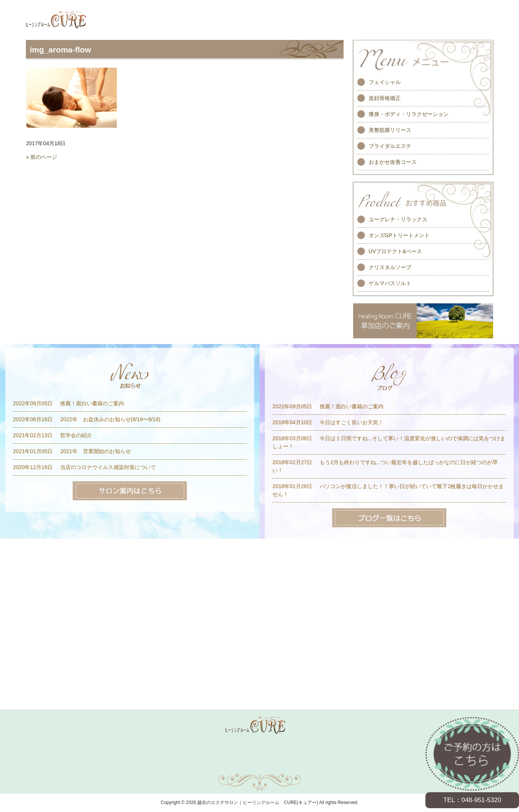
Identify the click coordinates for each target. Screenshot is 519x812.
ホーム (127, 745)
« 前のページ (41, 157)
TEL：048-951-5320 (472, 800)
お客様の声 (300, 745)
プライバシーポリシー (331, 766)
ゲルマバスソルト (390, 283)
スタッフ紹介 (252, 745)
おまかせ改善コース (393, 162)
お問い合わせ (188, 766)
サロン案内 (388, 745)
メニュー (161, 745)
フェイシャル (385, 82)
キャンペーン (204, 745)
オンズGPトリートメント (399, 235)
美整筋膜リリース (390, 130)
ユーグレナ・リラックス (398, 219)
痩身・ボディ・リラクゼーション (409, 114)
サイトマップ (259, 766)
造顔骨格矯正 (385, 98)
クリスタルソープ (390, 267)
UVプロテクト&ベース (396, 251)
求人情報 (345, 745)
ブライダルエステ (390, 146)
